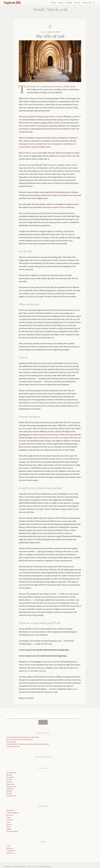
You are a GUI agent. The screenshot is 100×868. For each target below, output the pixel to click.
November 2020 (11, 772)
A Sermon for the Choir (13, 746)
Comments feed (11, 850)
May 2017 (9, 781)
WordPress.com (45, 866)
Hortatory (9, 824)
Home (54, 3)
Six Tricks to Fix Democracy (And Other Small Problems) (23, 737)
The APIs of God (50, 36)
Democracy (87, 3)
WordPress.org (11, 852)
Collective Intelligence (13, 812)
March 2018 (10, 777)
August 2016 (10, 788)
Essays (61, 3)
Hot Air (77, 3)
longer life (56, 195)
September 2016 (11, 786)
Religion (9, 829)
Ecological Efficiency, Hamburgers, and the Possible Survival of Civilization (28, 744)
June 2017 (9, 779)
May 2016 (9, 793)
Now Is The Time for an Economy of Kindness (20, 739)
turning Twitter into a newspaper (48, 144)
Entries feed (10, 848)
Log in (8, 845)
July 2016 (9, 791)
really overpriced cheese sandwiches (60, 207)
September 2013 (11, 795)
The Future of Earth (12, 831)
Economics (10, 819)
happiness (65, 195)
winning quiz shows (27, 144)
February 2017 (11, 784)
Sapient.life (12, 2)
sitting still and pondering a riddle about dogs (55, 435)
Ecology (69, 3)
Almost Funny (10, 810)
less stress (73, 195)
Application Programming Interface (41, 117)
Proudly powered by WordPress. (15, 866)
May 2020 (9, 774)
